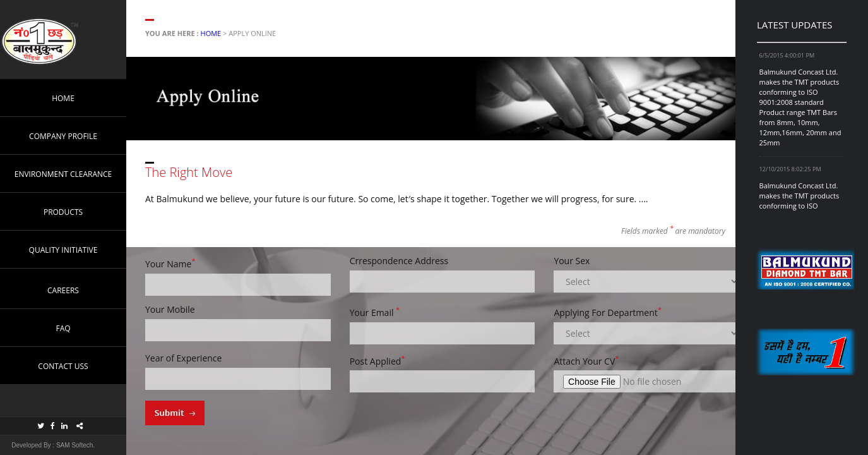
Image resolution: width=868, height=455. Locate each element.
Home (211, 33)
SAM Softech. (74, 445)
